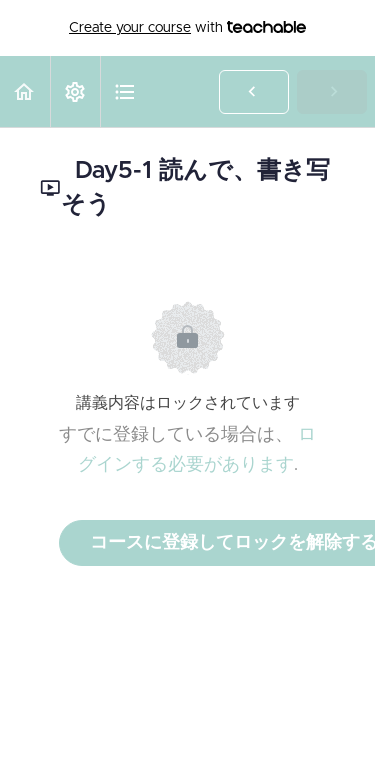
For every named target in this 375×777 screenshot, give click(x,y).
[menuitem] (75, 91)
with (187, 28)
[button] (25, 91)
